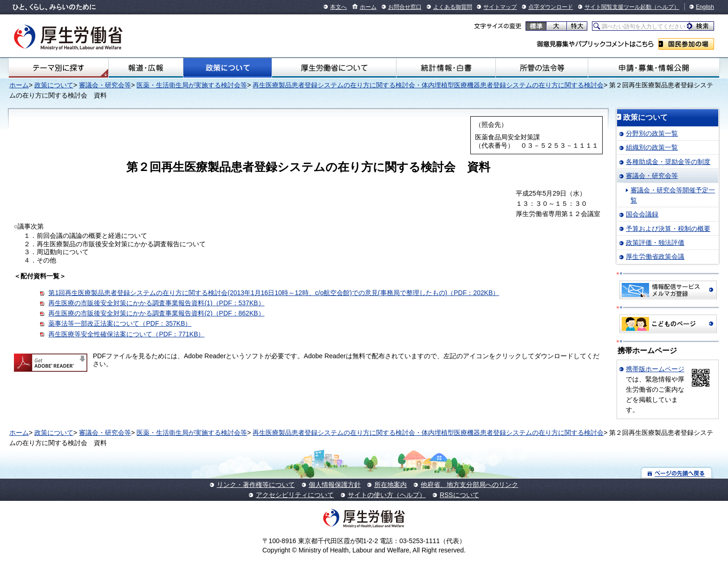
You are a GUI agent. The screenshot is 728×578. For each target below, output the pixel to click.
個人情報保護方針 (335, 485)
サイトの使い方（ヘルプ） (387, 495)
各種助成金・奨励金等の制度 (668, 162)
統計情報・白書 (446, 68)
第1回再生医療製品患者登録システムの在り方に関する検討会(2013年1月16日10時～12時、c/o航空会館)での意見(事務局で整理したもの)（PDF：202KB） (274, 293)
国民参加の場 (686, 44)
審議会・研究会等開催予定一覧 (673, 195)
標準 (536, 26)
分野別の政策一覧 (652, 133)
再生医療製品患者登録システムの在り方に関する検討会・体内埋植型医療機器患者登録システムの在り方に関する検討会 (428, 85)
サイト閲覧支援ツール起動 (618, 7)
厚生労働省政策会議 (655, 256)
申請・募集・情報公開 (654, 68)
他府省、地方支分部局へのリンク (469, 485)
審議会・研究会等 (105, 85)
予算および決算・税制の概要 (668, 229)
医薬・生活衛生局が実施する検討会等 (192, 85)
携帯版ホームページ (655, 369)
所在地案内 (390, 485)
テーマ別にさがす (58, 68)
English (705, 7)
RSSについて (459, 495)
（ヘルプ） (665, 7)
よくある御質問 (453, 7)
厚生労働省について (334, 68)
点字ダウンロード (551, 7)
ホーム (368, 7)
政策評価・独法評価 (655, 243)
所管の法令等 (542, 68)
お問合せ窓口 (405, 7)
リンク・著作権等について (256, 485)
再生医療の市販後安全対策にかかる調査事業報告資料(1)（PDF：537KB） (156, 303)
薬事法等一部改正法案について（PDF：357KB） (120, 323)
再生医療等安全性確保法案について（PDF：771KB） (126, 334)
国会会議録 (642, 214)
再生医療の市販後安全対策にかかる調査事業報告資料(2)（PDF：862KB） (156, 313)
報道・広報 (146, 68)
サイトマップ (500, 7)
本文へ (338, 7)
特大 (577, 26)
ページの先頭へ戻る (677, 473)
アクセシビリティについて (295, 495)
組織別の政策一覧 (652, 147)
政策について (227, 68)
